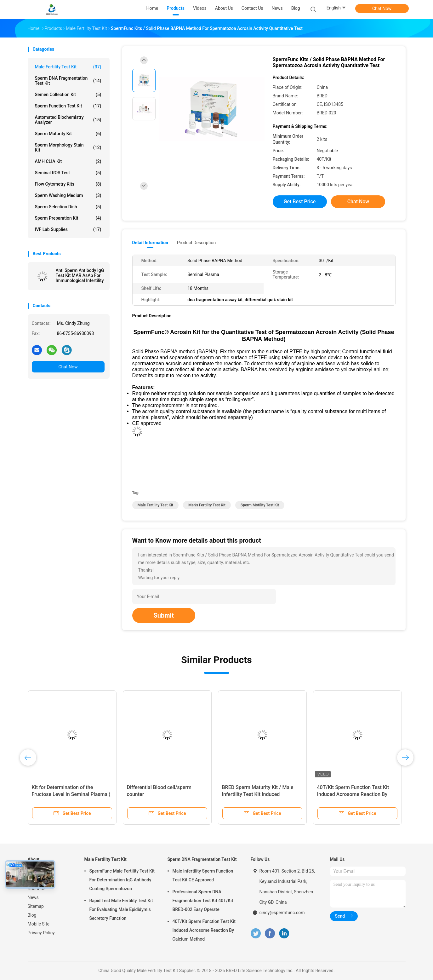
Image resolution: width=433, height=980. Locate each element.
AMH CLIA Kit (68, 161)
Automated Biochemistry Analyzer (68, 120)
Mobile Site (39, 924)
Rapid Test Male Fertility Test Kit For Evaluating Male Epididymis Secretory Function (121, 909)
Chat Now (382, 9)
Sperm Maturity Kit (68, 134)
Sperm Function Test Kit (68, 106)
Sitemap (36, 906)
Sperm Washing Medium (68, 195)
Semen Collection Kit (68, 95)
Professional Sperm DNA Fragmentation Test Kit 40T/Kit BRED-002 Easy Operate (203, 901)
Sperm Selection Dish (68, 207)
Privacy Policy (41, 933)
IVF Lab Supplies (68, 229)
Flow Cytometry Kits (68, 184)
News (33, 897)
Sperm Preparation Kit (68, 218)
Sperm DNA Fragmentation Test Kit (68, 81)
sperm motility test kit (260, 505)
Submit (164, 615)
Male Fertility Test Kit (68, 67)
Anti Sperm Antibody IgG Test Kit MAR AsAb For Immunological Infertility (80, 275)
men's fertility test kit (207, 505)
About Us (37, 889)
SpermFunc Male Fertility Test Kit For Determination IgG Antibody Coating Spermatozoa (122, 880)
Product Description (196, 243)
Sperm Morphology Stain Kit (68, 147)
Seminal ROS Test (68, 173)
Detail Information (150, 243)
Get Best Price (300, 202)
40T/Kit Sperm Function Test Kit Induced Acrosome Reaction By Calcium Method (353, 794)
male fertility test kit (156, 505)
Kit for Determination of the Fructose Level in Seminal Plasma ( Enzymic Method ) (71, 794)
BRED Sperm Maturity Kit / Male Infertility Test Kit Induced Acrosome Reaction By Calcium (258, 794)
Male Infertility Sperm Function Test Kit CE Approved (203, 875)
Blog (32, 915)
